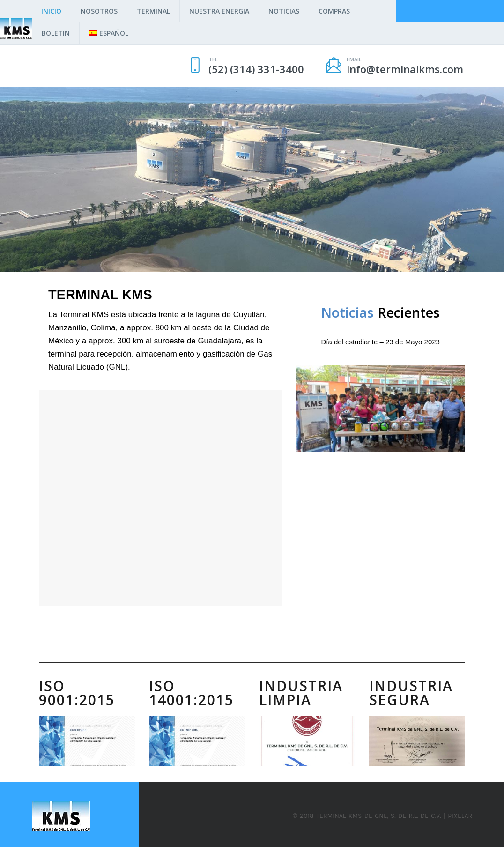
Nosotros (99, 11)
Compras (334, 11)
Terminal (153, 11)
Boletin (56, 33)
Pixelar (460, 816)
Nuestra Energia (219, 11)
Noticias (284, 11)
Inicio (51, 11)
